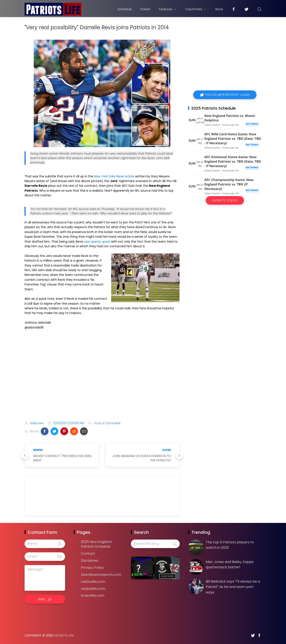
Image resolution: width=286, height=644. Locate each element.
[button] (45, 431)
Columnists (196, 9)
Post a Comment (107, 423)
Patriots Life (64, 635)
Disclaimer (90, 561)
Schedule (125, 9)
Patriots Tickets (225, 200)
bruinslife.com (93, 596)
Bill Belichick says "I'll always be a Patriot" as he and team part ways (233, 587)
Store (219, 9)
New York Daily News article (114, 176)
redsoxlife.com (93, 589)
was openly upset (97, 242)
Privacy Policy (92, 568)
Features (168, 9)
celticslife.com (93, 582)
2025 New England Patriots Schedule (96, 544)
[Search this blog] (155, 544)
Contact (88, 554)
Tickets (145, 9)
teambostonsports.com (101, 575)
